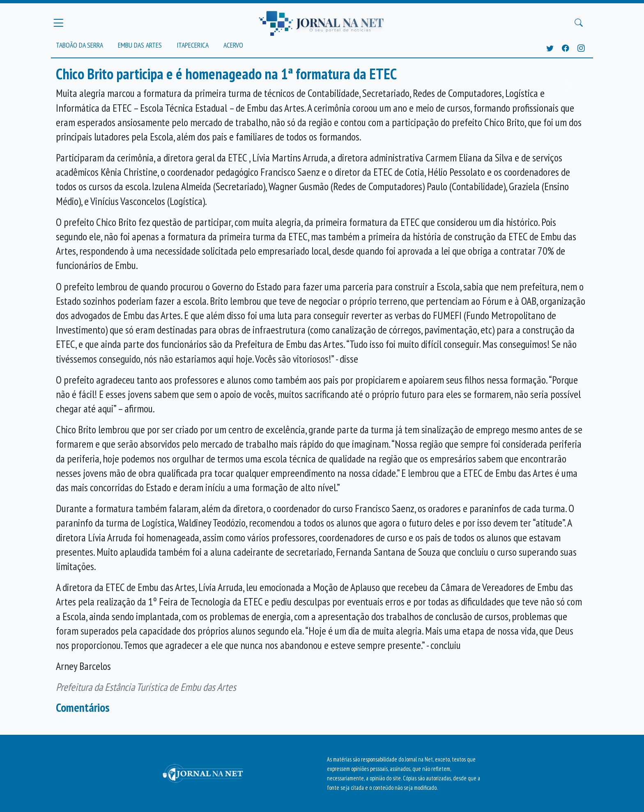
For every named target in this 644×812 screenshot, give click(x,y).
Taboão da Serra (79, 45)
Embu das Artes (140, 45)
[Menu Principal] (58, 23)
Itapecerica (193, 45)
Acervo (233, 45)
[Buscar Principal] (579, 23)
